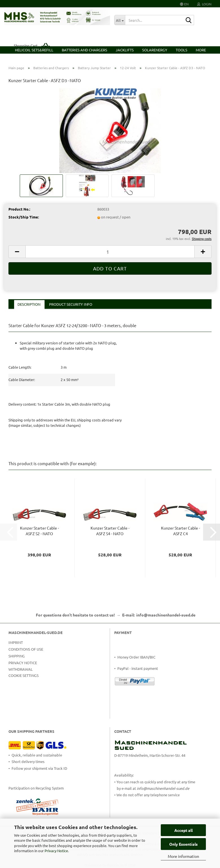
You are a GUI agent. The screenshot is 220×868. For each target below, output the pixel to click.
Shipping (17, 656)
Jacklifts (125, 50)
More (201, 50)
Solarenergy (155, 50)
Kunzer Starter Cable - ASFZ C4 (181, 531)
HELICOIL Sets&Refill (34, 50)
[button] (184, 4)
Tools (181, 50)
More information (183, 856)
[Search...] (120, 20)
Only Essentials (183, 844)
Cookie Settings (24, 675)
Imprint (16, 642)
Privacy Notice (56, 851)
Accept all (183, 830)
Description (29, 304)
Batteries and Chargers (84, 50)
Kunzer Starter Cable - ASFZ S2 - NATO (39, 531)
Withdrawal (21, 669)
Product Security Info (71, 304)
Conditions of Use (26, 649)
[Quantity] (110, 252)
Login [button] (204, 4)
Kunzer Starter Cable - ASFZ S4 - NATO (110, 531)
